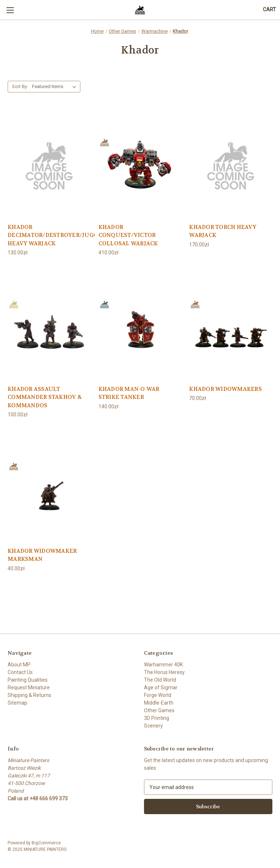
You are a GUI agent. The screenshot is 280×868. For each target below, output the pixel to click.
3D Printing (157, 718)
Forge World (158, 695)
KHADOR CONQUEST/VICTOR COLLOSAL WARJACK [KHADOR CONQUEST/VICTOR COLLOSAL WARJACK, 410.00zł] (128, 235)
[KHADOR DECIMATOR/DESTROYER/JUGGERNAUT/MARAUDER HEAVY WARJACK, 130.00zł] (49, 165)
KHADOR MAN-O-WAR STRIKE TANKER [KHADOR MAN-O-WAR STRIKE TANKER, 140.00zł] (129, 393)
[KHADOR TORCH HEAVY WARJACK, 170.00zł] (231, 165)
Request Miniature (29, 687)
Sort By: (20, 86)
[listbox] (55, 87)
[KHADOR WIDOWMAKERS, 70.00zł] (231, 326)
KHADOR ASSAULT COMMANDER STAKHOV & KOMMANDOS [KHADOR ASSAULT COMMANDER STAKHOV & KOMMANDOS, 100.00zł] (45, 397)
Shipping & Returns (29, 695)
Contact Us (20, 672)
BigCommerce (46, 843)
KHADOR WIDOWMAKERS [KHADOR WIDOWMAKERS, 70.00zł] (225, 389)
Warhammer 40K (163, 665)
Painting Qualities (28, 680)
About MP (19, 665)
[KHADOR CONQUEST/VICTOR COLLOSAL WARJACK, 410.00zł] (140, 165)
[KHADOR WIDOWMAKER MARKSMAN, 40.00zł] (49, 488)
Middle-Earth (159, 703)
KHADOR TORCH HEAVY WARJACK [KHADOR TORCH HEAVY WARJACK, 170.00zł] (223, 231)
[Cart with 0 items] (269, 10)
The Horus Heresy (164, 672)
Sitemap (17, 703)
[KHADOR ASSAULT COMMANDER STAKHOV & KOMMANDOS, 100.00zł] (49, 326)
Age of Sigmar (161, 687)
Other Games (159, 710)
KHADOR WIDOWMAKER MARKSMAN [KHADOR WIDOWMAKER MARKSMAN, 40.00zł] (42, 555)
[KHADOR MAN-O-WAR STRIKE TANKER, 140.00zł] (140, 326)
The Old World (160, 680)
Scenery (153, 726)
